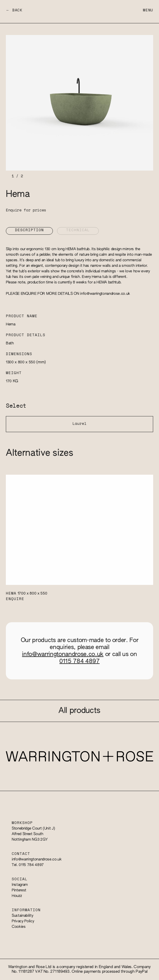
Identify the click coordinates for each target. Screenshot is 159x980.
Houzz (17, 896)
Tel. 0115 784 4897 (28, 865)
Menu (148, 10)
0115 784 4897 (79, 661)
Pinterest (19, 890)
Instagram (20, 885)
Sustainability (22, 916)
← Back (14, 10)
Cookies (19, 927)
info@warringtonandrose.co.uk (105, 294)
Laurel (79, 424)
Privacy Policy (23, 921)
